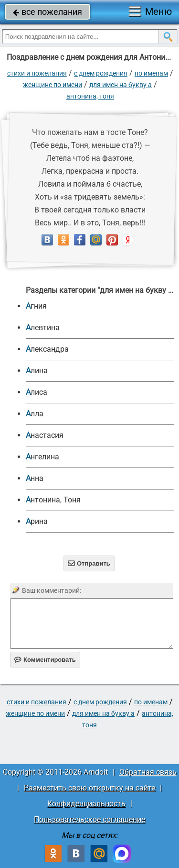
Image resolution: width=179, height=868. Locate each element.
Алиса (37, 392)
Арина (37, 521)
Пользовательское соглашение (89, 819)
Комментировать (45, 660)
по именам (151, 73)
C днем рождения (101, 73)
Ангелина (42, 457)
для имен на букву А (121, 85)
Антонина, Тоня (90, 96)
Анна (35, 478)
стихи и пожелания (37, 73)
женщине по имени (53, 85)
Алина (37, 371)
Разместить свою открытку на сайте (89, 788)
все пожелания (47, 12)
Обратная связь (148, 772)
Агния (36, 306)
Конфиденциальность (86, 804)
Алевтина (43, 328)
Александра (47, 349)
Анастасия (45, 435)
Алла (35, 414)
